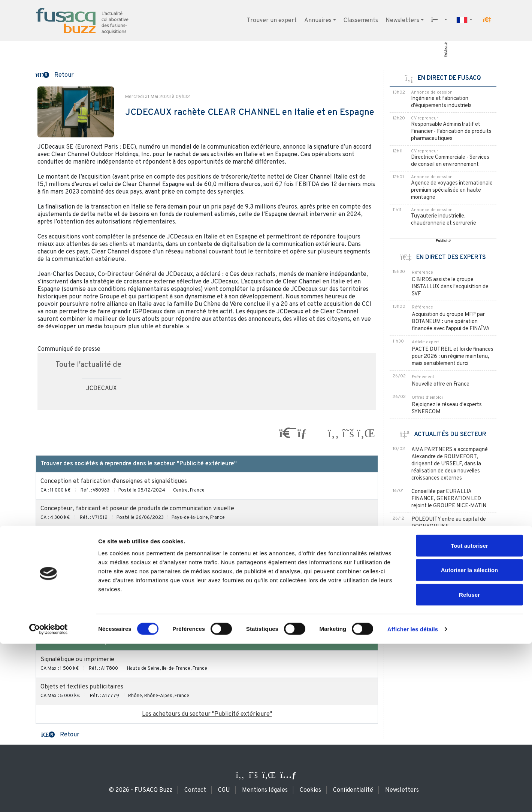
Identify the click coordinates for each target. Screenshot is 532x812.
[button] (487, 20)
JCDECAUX (102, 389)
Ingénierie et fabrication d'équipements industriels (441, 102)
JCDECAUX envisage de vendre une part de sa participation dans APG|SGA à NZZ (451, 547)
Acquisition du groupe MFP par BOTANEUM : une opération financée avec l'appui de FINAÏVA (451, 322)
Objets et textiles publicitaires (82, 687)
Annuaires (318, 21)
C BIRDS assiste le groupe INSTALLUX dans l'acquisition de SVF (450, 287)
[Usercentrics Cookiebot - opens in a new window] (49, 797)
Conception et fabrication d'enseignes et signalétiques (114, 481)
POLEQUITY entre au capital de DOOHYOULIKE (449, 523)
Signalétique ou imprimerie (77, 660)
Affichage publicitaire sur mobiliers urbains (99, 591)
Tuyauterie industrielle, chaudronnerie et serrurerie (444, 220)
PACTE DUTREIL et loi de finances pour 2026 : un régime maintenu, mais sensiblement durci (453, 357)
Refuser (469, 763)
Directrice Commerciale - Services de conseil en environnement (450, 161)
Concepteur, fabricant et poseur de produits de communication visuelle (137, 509)
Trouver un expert (272, 21)
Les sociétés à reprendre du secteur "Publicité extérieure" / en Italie (207, 618)
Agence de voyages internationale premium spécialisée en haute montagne (452, 190)
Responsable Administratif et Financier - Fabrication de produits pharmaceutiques (451, 132)
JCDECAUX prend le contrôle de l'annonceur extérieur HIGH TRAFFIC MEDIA (449, 575)
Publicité (446, 50)
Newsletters (402, 21)
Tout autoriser (469, 714)
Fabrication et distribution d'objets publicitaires (105, 563)
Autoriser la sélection (470, 738)
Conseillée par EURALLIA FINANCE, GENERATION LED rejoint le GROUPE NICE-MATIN (449, 499)
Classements (361, 21)
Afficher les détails (413, 797)
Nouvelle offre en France (441, 384)
